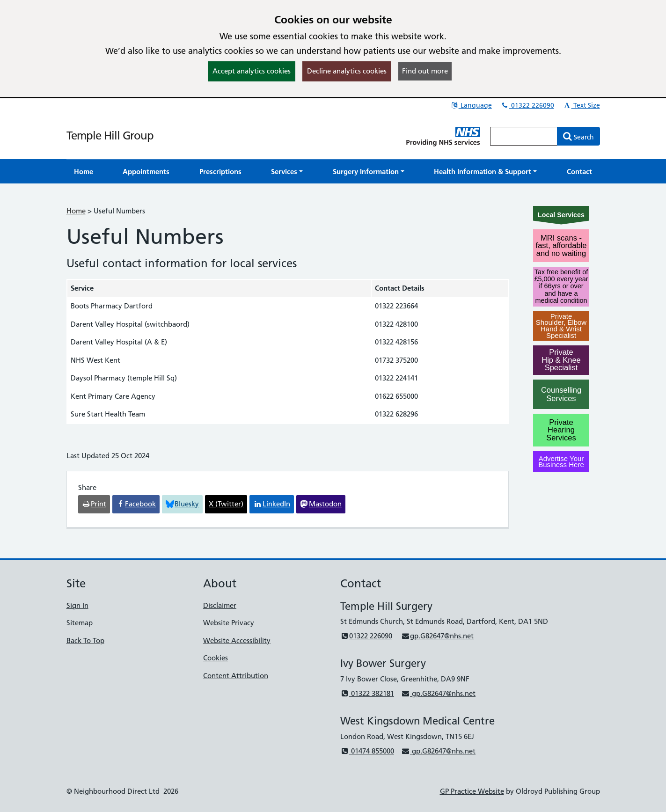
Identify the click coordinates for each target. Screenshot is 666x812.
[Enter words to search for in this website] (524, 136)
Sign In (77, 605)
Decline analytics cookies (347, 71)
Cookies (216, 658)
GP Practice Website (472, 791)
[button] (287, 172)
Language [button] (471, 105)
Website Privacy (229, 623)
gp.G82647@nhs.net (437, 636)
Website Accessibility (237, 640)
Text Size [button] (582, 105)
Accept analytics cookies (252, 71)
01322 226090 (527, 105)
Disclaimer (220, 605)
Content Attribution (236, 676)
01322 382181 (367, 693)
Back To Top (85, 640)
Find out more (425, 71)
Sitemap (80, 623)
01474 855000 (367, 751)
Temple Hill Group (110, 135)
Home (76, 211)
